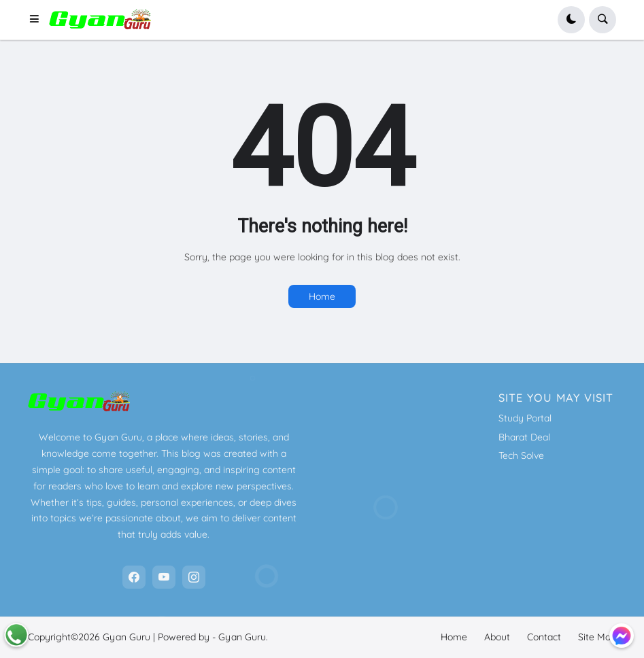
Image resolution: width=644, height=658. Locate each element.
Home (322, 296)
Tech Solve (521, 455)
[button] (39, 20)
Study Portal (525, 418)
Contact (544, 637)
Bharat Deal (524, 437)
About (497, 637)
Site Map (597, 637)
